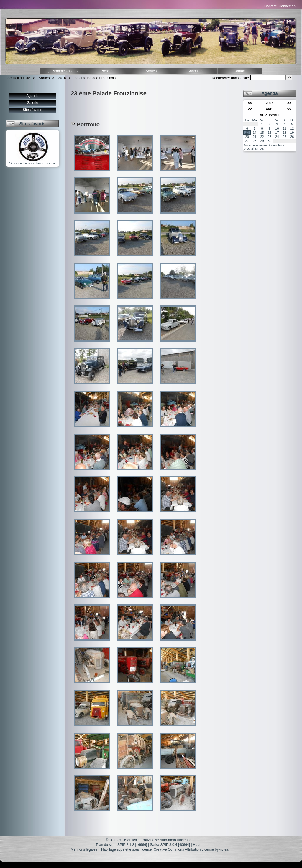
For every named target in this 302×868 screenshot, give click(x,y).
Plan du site (105, 845)
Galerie (33, 103)
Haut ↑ (198, 845)
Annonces (195, 71)
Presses (107, 71)
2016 (62, 78)
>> (289, 103)
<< (250, 103)
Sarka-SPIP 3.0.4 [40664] (170, 845)
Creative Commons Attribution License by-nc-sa (191, 849)
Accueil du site (19, 78)
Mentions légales (84, 849)
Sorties (151, 71)
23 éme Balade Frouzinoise (96, 78)
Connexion (287, 6)
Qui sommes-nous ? (62, 71)
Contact (270, 6)
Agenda (32, 96)
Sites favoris (32, 110)
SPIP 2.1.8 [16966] (132, 845)
